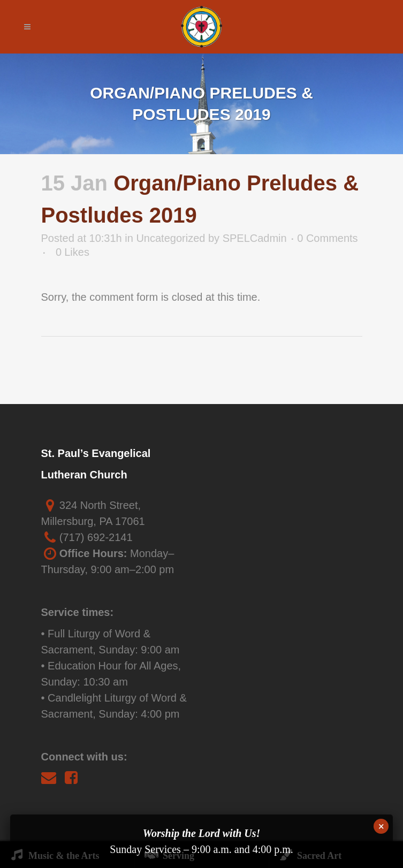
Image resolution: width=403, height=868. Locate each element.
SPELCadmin (255, 238)
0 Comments (327, 238)
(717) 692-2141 (96, 537)
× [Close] (381, 826)
